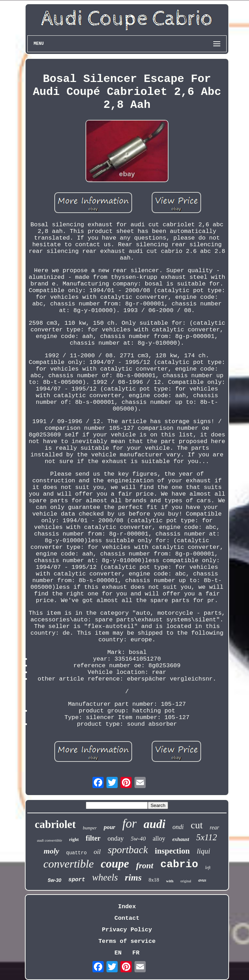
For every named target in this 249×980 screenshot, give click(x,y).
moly (51, 851)
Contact (127, 918)
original (186, 881)
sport (77, 880)
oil (97, 852)
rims (133, 878)
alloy (159, 838)
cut (196, 825)
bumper (90, 828)
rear (215, 827)
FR (136, 953)
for (129, 824)
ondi (178, 827)
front (144, 865)
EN (118, 953)
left (208, 868)
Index (127, 907)
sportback (128, 850)
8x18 (154, 880)
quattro (77, 853)
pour (109, 827)
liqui (204, 851)
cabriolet (55, 824)
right (74, 839)
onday (116, 838)
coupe (115, 864)
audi (154, 824)
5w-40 (138, 839)
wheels (105, 877)
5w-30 (54, 880)
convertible (69, 864)
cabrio (179, 864)
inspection (172, 851)
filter (93, 838)
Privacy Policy (127, 930)
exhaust (181, 839)
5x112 (206, 837)
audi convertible (50, 840)
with (170, 881)
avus (202, 880)
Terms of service (127, 941)
